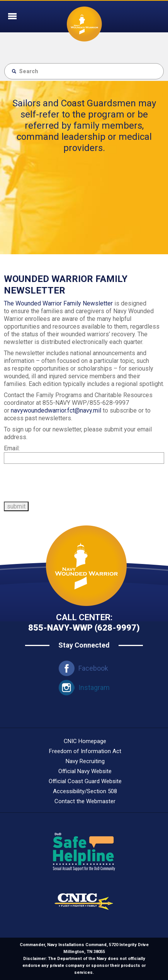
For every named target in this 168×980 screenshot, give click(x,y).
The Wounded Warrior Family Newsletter (58, 303)
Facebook (93, 668)
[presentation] (63, 483)
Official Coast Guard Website (85, 781)
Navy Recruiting (85, 761)
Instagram (94, 687)
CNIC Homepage (85, 741)
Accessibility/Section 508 (85, 791)
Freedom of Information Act (85, 751)
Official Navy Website (85, 771)
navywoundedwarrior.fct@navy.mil (56, 410)
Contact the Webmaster (85, 801)
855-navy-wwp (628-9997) (84, 628)
